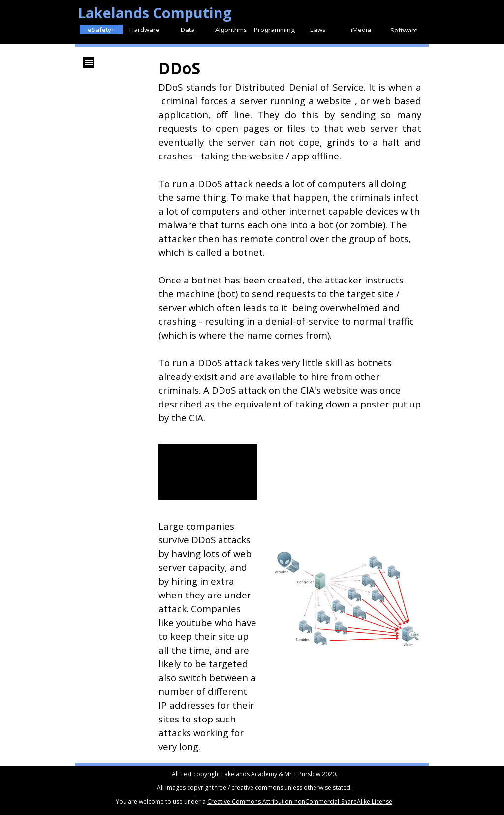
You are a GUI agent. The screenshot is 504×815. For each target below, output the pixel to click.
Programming (274, 30)
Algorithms (231, 30)
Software (404, 30)
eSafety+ (101, 30)
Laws (318, 30)
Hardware (144, 30)
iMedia (361, 30)
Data (188, 30)
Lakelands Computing (155, 13)
